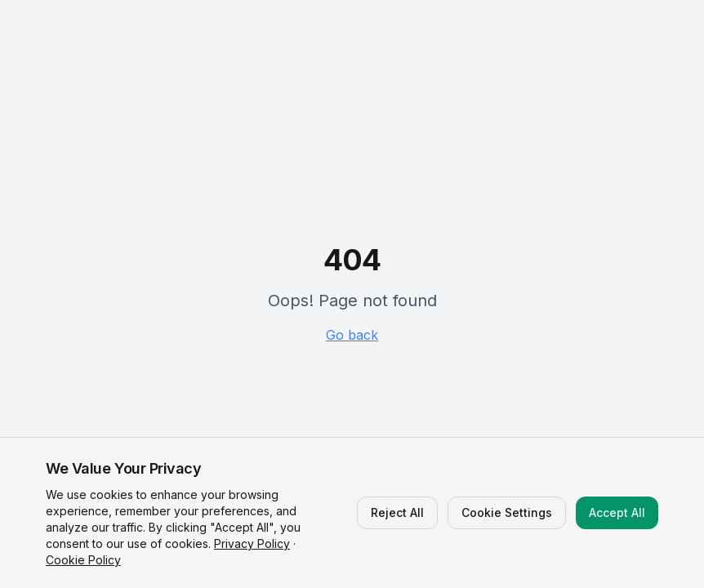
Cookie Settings (507, 512)
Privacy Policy (252, 543)
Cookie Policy (83, 560)
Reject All (397, 512)
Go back (352, 335)
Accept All (617, 512)
